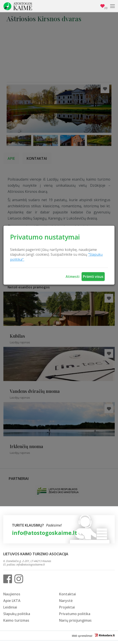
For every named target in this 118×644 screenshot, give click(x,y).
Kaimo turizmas (16, 620)
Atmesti (73, 277)
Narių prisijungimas (75, 620)
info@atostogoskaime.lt (44, 533)
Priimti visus (93, 277)
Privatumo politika (75, 614)
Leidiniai (10, 607)
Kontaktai (68, 594)
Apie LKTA (12, 601)
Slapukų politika (17, 614)
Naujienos (12, 594)
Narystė (66, 601)
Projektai (67, 607)
